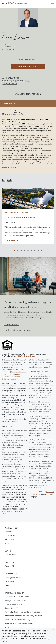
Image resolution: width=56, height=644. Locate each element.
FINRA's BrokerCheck (26, 356)
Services (8, 532)
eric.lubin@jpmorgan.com (28, 94)
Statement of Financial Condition (18, 597)
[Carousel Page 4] (25, 251)
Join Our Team (11, 555)
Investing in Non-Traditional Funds (19, 623)
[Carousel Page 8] (38, 251)
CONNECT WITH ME (28, 67)
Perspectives (10, 539)
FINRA (31, 457)
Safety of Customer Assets (16, 601)
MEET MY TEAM (27, 59)
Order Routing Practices (15, 604)
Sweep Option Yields (13, 608)
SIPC (39, 457)
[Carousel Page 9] (41, 251)
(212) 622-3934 (11, 324)
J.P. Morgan (10, 581)
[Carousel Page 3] (21, 251)
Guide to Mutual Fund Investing (17, 620)
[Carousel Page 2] (18, 251)
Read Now (10, 240)
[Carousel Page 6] (31, 251)
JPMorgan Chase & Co (14, 578)
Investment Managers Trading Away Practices (23, 616)
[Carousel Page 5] (28, 251)
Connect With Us (11, 566)
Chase (7, 585)
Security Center (11, 627)
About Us (8, 543)
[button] (54, 630)
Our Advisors (10, 536)
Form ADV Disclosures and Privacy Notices (22, 612)
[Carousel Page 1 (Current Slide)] (15, 251)
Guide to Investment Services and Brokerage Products (12, 377)
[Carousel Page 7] (35, 251)
